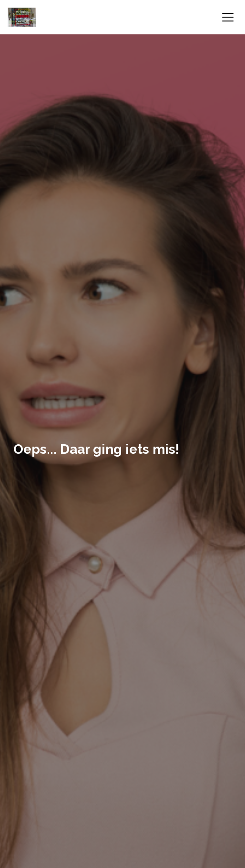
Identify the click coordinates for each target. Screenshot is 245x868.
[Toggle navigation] (228, 17)
